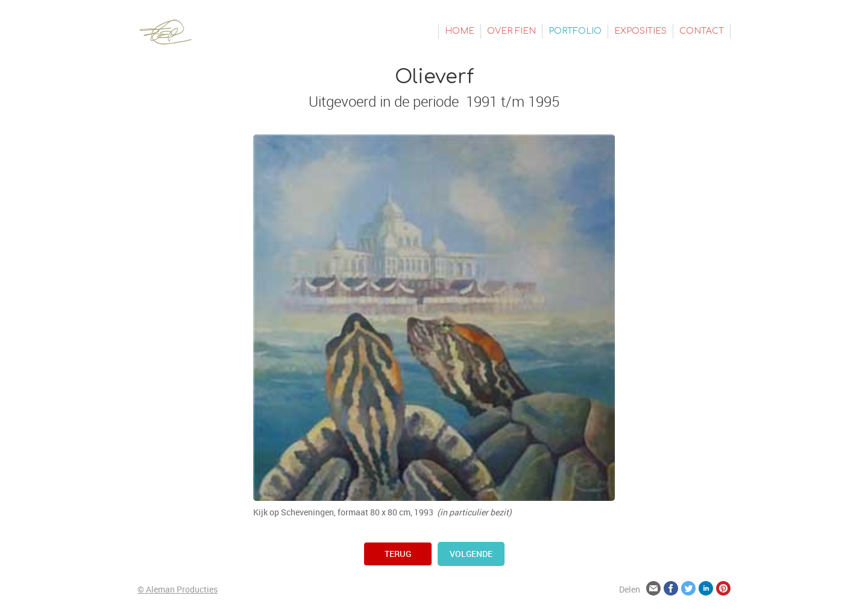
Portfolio (575, 31)
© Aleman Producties (178, 589)
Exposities (640, 31)
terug (398, 554)
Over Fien (511, 31)
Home (460, 31)
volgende (471, 554)
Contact (702, 31)
